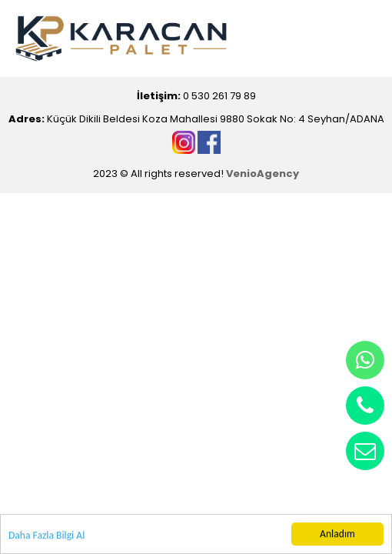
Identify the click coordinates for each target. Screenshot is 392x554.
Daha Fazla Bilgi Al (47, 536)
